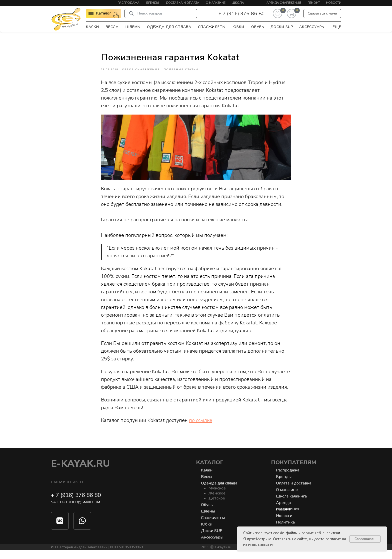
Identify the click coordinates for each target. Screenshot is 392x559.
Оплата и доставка (294, 492)
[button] (322, 14)
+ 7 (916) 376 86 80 (76, 504)
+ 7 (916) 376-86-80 (242, 14)
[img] (66, 19)
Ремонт (314, 3)
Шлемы (133, 27)
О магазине (216, 3)
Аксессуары (312, 27)
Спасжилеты (212, 27)
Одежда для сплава (169, 27)
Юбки (238, 27)
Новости (334, 3)
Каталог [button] (103, 13)
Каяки (92, 27)
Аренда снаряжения (284, 3)
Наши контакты (67, 491)
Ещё (337, 27)
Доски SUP (282, 27)
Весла (112, 27)
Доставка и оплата (183, 3)
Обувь (258, 27)
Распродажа (129, 3)
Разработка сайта (291, 556)
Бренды (152, 3)
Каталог (210, 471)
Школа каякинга (291, 505)
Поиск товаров (150, 13)
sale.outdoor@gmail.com (75, 511)
